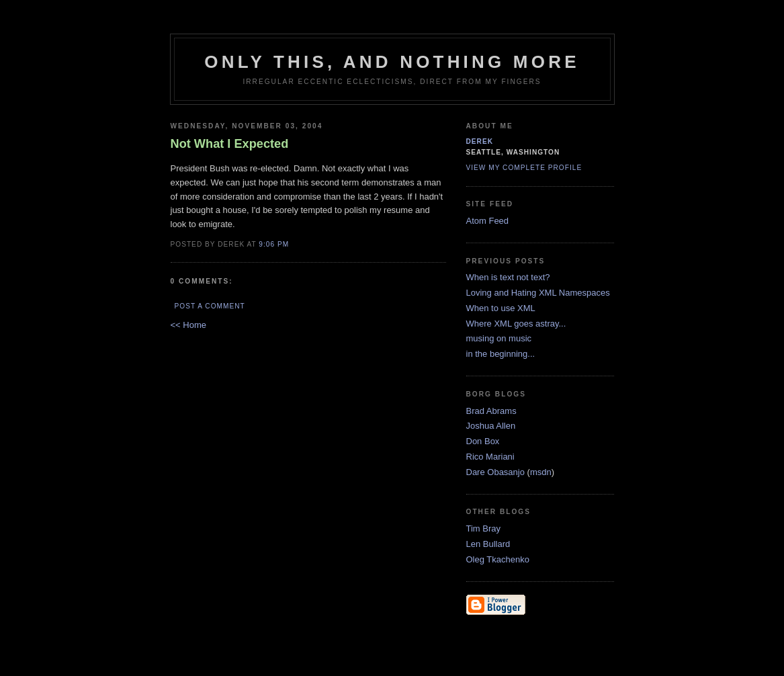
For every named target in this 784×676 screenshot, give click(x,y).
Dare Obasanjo (495, 472)
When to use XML (501, 308)
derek (480, 141)
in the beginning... (501, 354)
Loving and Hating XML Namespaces (538, 293)
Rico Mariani (490, 457)
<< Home (188, 325)
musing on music (499, 338)
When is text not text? (508, 277)
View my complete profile (524, 168)
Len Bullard (488, 544)
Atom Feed (488, 221)
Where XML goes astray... (516, 324)
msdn (541, 472)
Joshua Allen (491, 426)
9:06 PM (274, 244)
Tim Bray (484, 529)
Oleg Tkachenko (498, 559)
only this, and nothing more (392, 62)
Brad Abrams (491, 411)
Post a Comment (210, 306)
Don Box (483, 441)
